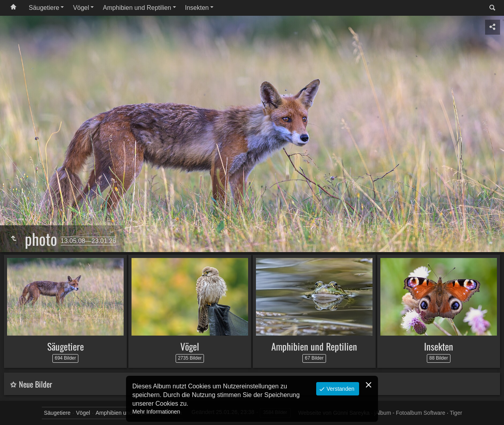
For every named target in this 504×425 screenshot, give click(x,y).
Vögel (81, 8)
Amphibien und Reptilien (137, 8)
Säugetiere (44, 8)
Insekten (197, 8)
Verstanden (340, 389)
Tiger (456, 413)
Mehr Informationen (156, 412)
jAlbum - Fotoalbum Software (410, 413)
